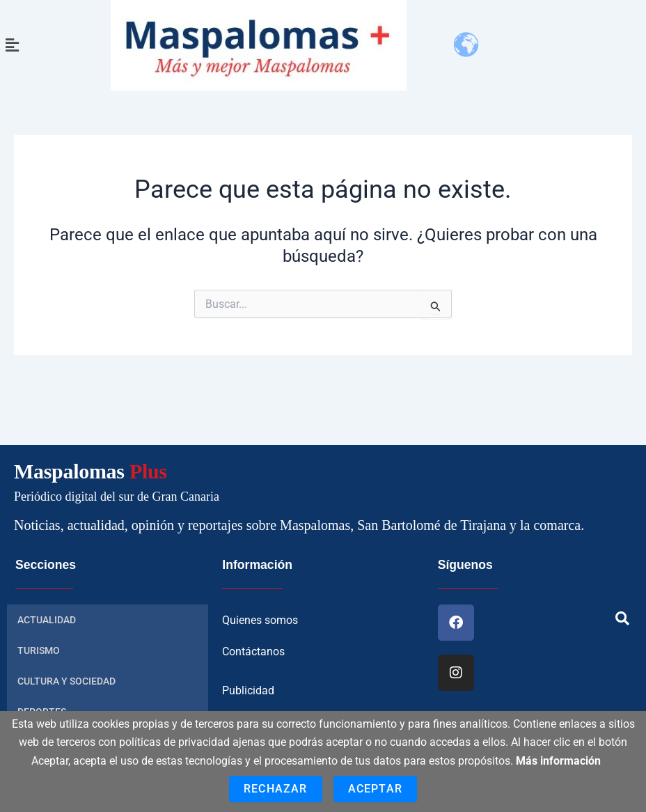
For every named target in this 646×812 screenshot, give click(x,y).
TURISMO (39, 649)
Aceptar (375, 789)
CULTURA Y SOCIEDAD (66, 681)
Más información (558, 761)
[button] (12, 45)
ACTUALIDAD (47, 619)
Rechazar (276, 789)
